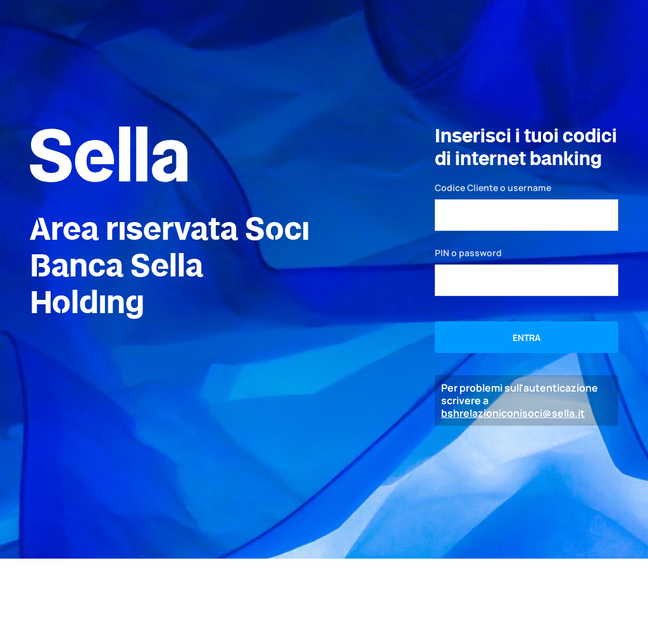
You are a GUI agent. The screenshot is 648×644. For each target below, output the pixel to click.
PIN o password (468, 253)
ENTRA (526, 337)
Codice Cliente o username (493, 188)
